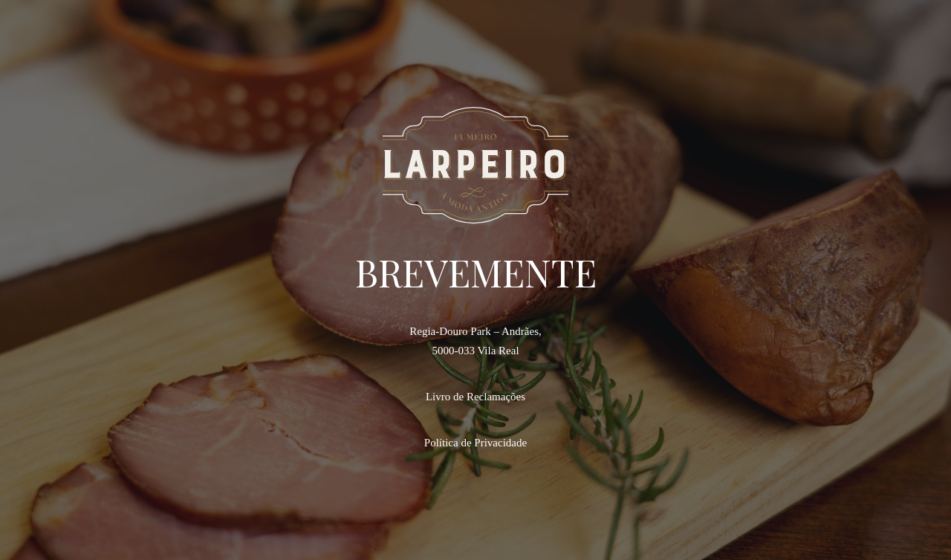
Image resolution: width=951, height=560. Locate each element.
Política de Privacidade (475, 443)
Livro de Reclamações (475, 397)
